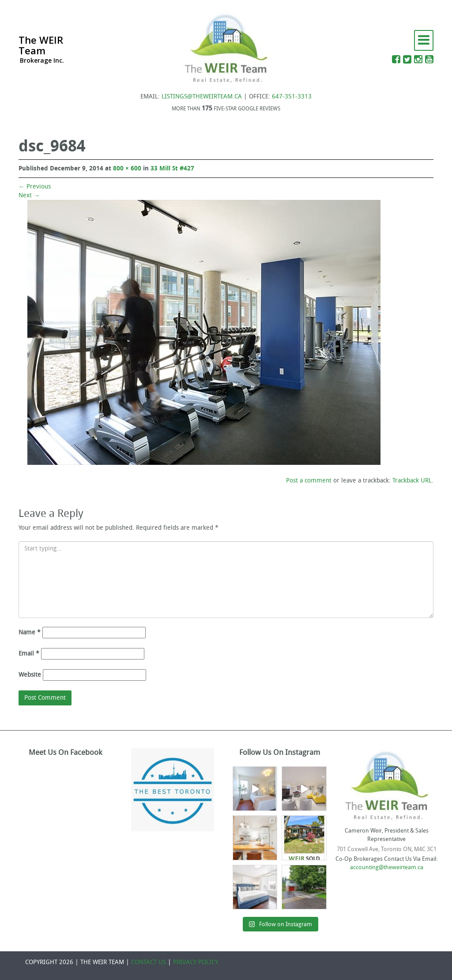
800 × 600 (127, 168)
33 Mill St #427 (172, 168)
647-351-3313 (292, 96)
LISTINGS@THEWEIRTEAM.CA (202, 96)
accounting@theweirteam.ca (387, 867)
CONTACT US (149, 962)
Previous (35, 187)
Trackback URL (412, 481)
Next (29, 195)
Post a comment (309, 481)
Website (30, 675)
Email (29, 654)
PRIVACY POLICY (196, 962)
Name (30, 632)
